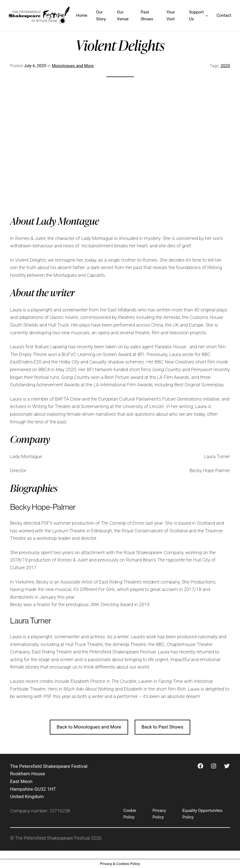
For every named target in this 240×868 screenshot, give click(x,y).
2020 (225, 66)
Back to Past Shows (162, 727)
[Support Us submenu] (207, 16)
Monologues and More (73, 66)
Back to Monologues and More (89, 727)
